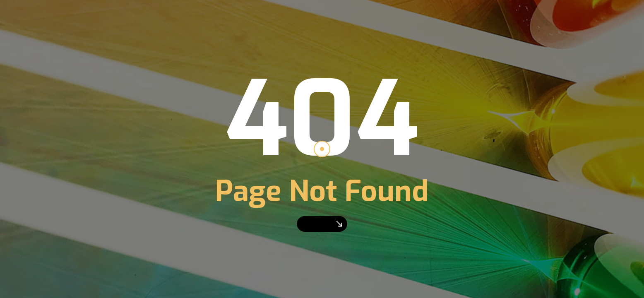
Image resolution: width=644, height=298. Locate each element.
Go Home (322, 224)
